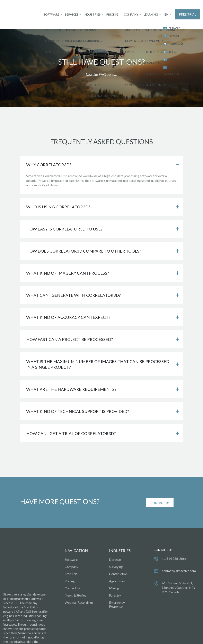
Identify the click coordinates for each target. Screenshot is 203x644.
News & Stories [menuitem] (75, 587)
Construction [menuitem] (118, 565)
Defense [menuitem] (115, 551)
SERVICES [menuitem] (69, 10)
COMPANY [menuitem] (131, 10)
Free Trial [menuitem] (71, 565)
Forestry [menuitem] (115, 587)
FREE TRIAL (188, 10)
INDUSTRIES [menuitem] (91, 10)
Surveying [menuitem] (116, 558)
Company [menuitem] (71, 558)
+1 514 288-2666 (174, 550)
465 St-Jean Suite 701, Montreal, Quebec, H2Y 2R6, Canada (179, 579)
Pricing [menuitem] (70, 572)
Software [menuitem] (71, 551)
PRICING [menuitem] (111, 10)
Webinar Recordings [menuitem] (79, 594)
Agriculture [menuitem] (117, 572)
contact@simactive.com (179, 562)
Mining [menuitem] (114, 579)
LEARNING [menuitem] (151, 10)
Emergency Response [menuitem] (117, 596)
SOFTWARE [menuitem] (48, 10)
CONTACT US (160, 494)
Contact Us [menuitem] (73, 579)
